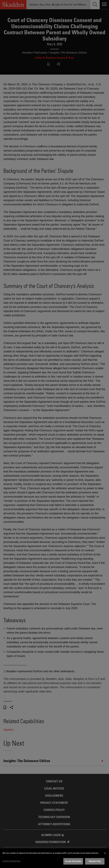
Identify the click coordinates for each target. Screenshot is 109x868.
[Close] (105, 853)
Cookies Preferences (11, 861)
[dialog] (55, 858)
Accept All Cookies (73, 861)
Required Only (95, 861)
